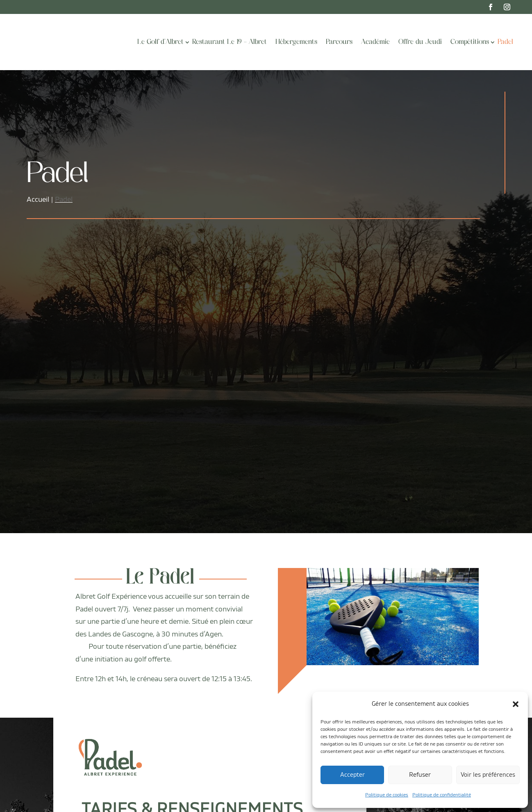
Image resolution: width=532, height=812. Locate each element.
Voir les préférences (488, 775)
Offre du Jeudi (420, 42)
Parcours (339, 42)
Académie (375, 42)
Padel (505, 42)
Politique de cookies (387, 795)
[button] (516, 704)
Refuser (420, 775)
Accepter (352, 775)
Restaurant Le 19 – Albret (230, 42)
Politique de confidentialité (442, 795)
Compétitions (470, 42)
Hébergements (296, 42)
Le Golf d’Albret (160, 42)
